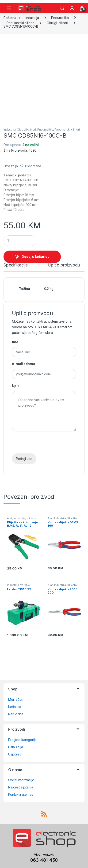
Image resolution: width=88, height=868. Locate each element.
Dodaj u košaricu (36, 257)
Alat (10, 518)
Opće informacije (21, 780)
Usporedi (15, 754)
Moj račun (16, 699)
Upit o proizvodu (64, 265)
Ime (15, 342)
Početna (10, 18)
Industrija (32, 18)
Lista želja (15, 747)
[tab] (16, 267)
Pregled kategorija (22, 740)
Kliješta (31, 518)
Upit (15, 386)
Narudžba (16, 714)
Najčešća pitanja (21, 787)
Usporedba (33, 166)
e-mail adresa (24, 364)
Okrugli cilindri (57, 23)
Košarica (15, 707)
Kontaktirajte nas (21, 794)
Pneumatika (60, 18)
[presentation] (48, 444)
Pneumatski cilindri (20, 23)
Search (62, 8)
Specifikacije (16, 265)
